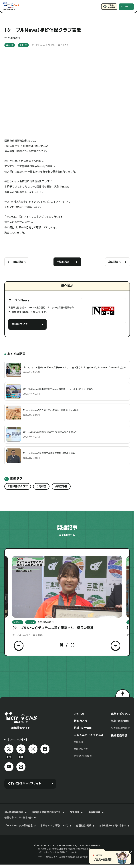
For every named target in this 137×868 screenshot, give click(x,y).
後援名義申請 (119, 736)
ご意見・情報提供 (111, 6)
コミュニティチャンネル (89, 735)
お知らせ (79, 714)
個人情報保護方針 (14, 812)
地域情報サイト (9, 10)
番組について (20, 324)
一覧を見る (63, 262)
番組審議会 (94, 812)
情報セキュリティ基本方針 (18, 818)
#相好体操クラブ (18, 486)
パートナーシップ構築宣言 (19, 826)
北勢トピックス (120, 714)
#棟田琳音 (61, 486)
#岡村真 (41, 486)
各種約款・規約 (84, 826)
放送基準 (75, 812)
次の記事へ (115, 262)
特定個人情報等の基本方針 (47, 812)
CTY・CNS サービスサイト (25, 784)
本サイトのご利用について (54, 826)
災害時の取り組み (120, 728)
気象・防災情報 (120, 721)
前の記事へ (20, 262)
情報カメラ (81, 721)
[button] (19, 645)
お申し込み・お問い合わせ (113, 826)
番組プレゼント (82, 749)
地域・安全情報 (83, 728)
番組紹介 (79, 742)
